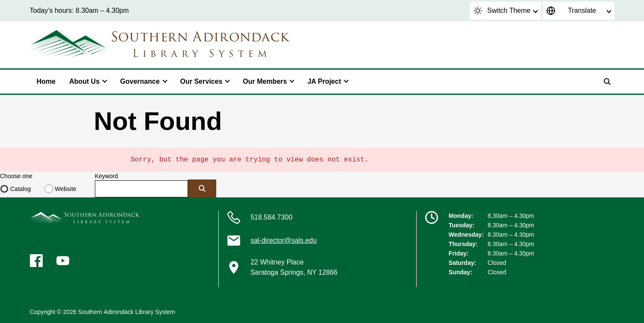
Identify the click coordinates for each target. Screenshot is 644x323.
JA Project (324, 81)
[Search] (607, 82)
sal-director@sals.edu (284, 240)
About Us (84, 81)
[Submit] (202, 188)
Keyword (106, 176)
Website (65, 189)
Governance (140, 81)
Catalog (21, 189)
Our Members (265, 81)
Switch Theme (502, 11)
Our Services (201, 81)
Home (46, 81)
